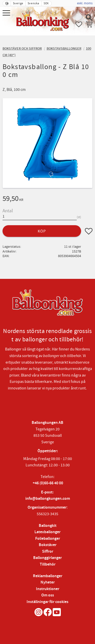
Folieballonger (48, 539)
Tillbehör (48, 564)
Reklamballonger (48, 576)
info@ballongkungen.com (48, 499)
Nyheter (48, 582)
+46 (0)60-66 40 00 (48, 483)
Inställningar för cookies (48, 602)
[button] (7, 13)
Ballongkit (48, 526)
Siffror (48, 552)
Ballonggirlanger (48, 558)
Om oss (48, 595)
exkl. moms (85, 3)
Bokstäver (48, 545)
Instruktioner (48, 589)
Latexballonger (48, 532)
